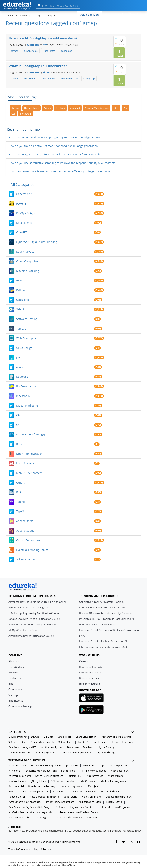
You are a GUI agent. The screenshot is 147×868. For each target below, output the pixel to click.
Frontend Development (124, 742)
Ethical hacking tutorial (71, 786)
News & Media (16, 667)
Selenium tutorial (17, 765)
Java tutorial (72, 765)
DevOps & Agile (26, 213)
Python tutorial (16, 786)
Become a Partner (89, 678)
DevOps (35, 737)
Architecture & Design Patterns (76, 752)
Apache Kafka (25, 521)
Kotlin (20, 444)
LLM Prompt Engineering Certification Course (34, 613)
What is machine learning (42, 786)
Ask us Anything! (27, 559)
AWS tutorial (59, 792)
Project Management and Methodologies (52, 742)
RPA (19, 492)
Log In (121, 14)
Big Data (48, 737)
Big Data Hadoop (27, 386)
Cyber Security (107, 747)
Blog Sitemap (16, 701)
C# (18, 415)
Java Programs (122, 807)
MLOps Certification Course (24, 630)
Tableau (21, 329)
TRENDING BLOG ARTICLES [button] (71, 760)
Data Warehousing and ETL (23, 747)
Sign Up (134, 14)
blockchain (26, 114)
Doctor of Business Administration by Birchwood (106, 613)
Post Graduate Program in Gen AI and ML (102, 607)
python (47, 108)
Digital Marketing (27, 406)
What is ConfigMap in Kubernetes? (38, 66)
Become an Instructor (91, 667)
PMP (19, 280)
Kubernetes (33, 45)
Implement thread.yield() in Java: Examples (78, 812)
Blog (11, 684)
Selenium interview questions (46, 765)
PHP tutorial (15, 771)
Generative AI (25, 194)
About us (14, 661)
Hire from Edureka (89, 684)
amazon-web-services (97, 108)
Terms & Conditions (20, 849)
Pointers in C (74, 776)
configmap (67, 51)
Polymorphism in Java (20, 776)
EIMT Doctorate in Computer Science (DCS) (103, 647)
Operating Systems (45, 752)
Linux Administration (29, 454)
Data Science (24, 223)
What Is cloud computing (83, 792)
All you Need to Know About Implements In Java (78, 818)
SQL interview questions (64, 781)
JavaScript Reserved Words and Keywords (30, 812)
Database (22, 377)
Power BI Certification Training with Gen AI (32, 624)
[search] (39, 5)
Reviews (13, 673)
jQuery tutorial (39, 781)
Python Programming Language (25, 802)
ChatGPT (22, 232)
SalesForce (23, 300)
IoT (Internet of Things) (31, 434)
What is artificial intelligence (44, 797)
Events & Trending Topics (32, 550)
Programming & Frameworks (116, 737)
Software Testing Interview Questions (76, 807)
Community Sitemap (20, 706)
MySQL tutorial (88, 781)
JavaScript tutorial (18, 781)
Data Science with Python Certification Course (34, 619)
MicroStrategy (25, 463)
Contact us (15, 678)
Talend (21, 502)
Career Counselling (28, 540)
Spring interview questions (49, 776)
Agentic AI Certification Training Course (30, 607)
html (116, 108)
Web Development (28, 338)
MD (45, 45)
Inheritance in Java (120, 771)
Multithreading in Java (90, 802)
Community (15, 689)
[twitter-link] (124, 842)
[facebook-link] (116, 842)
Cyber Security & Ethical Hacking (37, 242)
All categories (23, 184)
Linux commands (94, 776)
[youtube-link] (139, 842)
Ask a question (90, 15)
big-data (60, 108)
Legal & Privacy (42, 849)
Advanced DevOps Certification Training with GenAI (37, 602)
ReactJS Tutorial (114, 802)
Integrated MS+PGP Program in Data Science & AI (107, 619)
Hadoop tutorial (17, 797)
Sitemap (13, 695)
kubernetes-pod (69, 79)
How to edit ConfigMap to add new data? (43, 38)
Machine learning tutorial (114, 781)
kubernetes (49, 51)
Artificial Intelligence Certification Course (31, 636)
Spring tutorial (69, 771)
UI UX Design (24, 348)
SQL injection (94, 786)
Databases (89, 747)
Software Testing (27, 319)
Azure (20, 367)
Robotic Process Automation (93, 742)
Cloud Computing (27, 261)
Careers (83, 661)
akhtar (47, 72)
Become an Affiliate (90, 673)
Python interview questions (60, 802)
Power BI (22, 203)
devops (15, 51)
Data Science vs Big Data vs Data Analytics (30, 807)
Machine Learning (28, 271)
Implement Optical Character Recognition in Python (30, 818)
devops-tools (31, 51)
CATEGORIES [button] (71, 732)
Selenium (22, 309)
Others (21, 482)
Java (19, 357)
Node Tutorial (70, 797)
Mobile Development (29, 473)
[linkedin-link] (131, 842)
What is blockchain (110, 792)
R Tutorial (105, 807)
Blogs (108, 14)
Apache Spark (25, 531)
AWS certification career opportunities (28, 792)
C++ (19, 425)
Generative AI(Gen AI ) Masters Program (101, 602)
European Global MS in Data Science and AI (103, 641)
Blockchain (23, 396)
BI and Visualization (86, 737)
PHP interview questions (93, 771)
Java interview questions (115, 765)
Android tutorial (116, 776)
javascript (75, 108)
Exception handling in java (119, 797)
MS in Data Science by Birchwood (98, 624)
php (125, 108)
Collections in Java (92, 797)
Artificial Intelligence (52, 747)
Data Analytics (25, 252)
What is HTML (90, 765)
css (13, 114)
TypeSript (22, 511)
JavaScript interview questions (41, 771)
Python (21, 290)
